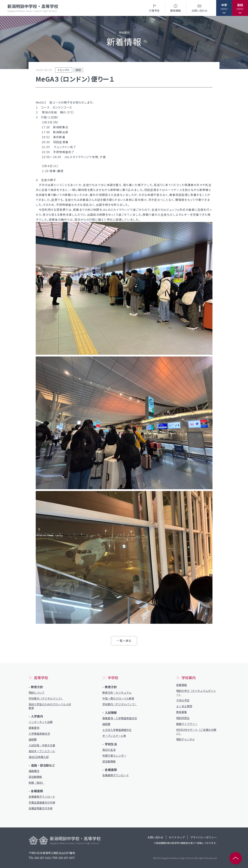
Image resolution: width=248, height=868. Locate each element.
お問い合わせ (199, 8)
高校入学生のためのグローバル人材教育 (50, 706)
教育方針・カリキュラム (117, 693)
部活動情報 (35, 777)
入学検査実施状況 (39, 734)
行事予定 (154, 8)
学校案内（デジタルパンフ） (46, 698)
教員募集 (182, 712)
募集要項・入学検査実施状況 (120, 718)
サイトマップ (177, 837)
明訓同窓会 (183, 718)
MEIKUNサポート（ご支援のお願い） (196, 732)
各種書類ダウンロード (42, 797)
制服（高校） (37, 783)
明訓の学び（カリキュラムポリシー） (196, 693)
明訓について (37, 693)
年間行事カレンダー (114, 756)
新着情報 (182, 685)
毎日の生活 (109, 750)
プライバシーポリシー (203, 837)
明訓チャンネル (186, 739)
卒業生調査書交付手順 (42, 802)
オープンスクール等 (114, 736)
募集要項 (34, 728)
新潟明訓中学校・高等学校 (33, 8)
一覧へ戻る (124, 641)
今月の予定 (183, 700)
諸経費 (33, 739)
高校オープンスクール (42, 751)
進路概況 (34, 771)
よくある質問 (184, 706)
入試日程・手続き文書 (42, 745)
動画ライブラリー (187, 724)
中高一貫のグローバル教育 (118, 698)
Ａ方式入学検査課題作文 (117, 730)
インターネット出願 (41, 722)
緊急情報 (176, 8)
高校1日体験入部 (39, 757)
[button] (224, 8)
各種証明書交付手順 (41, 808)
